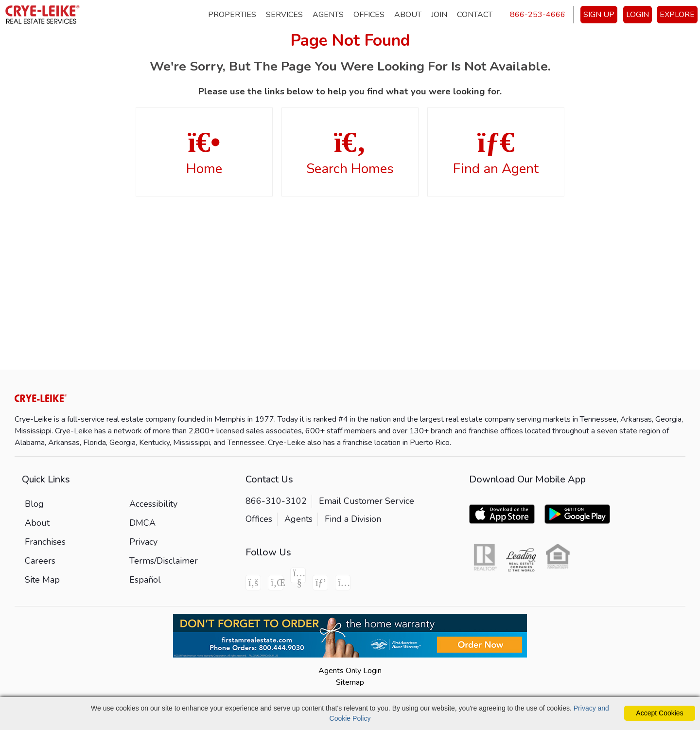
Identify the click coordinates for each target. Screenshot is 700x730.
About (408, 15)
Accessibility (153, 504)
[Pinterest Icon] (320, 583)
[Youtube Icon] (298, 575)
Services (284, 15)
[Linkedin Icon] (276, 583)
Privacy (143, 542)
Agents (328, 15)
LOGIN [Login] (638, 15)
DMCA (142, 523)
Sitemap (350, 682)
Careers (40, 561)
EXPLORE (677, 15)
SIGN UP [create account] (599, 15)
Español (145, 580)
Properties (232, 15)
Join (439, 15)
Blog (34, 504)
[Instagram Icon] (343, 583)
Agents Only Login (350, 671)
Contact (475, 15)
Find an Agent (496, 153)
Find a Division (353, 519)
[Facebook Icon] (253, 583)
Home (204, 153)
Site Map (42, 580)
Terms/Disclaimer (164, 561)
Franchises (45, 542)
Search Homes (350, 153)
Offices (369, 15)
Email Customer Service (367, 501)
